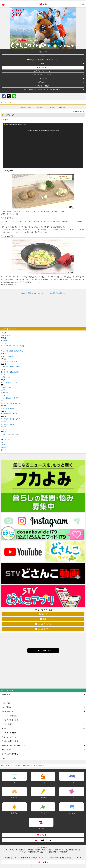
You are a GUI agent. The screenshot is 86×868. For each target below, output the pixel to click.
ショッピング (72, 813)
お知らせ (77, 850)
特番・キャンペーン (9, 737)
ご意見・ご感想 (66, 858)
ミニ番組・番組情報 (9, 733)
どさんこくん (7, 758)
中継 (42, 63)
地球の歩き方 (42, 82)
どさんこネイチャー (44, 629)
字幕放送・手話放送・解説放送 (13, 745)
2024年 (3, 447)
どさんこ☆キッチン (42, 67)
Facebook (4, 96)
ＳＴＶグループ (25, 852)
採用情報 (21, 850)
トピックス (6, 703)
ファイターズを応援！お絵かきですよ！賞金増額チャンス (42, 90)
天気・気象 (14, 813)
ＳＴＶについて (43, 848)
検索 (83, 4)
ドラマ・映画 (7, 724)
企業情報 (30, 850)
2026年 (3, 442)
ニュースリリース (12, 850)
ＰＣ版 (43, 862)
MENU (3, 4)
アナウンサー (43, 798)
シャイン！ (6, 699)
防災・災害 (14, 798)
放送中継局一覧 (7, 750)
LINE (14, 96)
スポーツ (5, 728)
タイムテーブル (7, 711)
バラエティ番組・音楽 (10, 720)
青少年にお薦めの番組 (10, 741)
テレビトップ (7, 694)
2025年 (3, 445)
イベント (72, 798)
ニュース (72, 782)
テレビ (7, 766)
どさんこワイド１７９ (16, 766)
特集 (42, 56)
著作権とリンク (35, 858)
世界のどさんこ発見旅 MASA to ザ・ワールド (42, 60)
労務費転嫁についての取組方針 (58, 852)
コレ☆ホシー (42, 78)
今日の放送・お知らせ (42, 86)
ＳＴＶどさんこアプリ (10, 754)
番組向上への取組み (41, 850)
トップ (3, 766)
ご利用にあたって (11, 858)
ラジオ (43, 782)
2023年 (3, 450)
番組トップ (43, 52)
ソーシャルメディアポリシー (51, 858)
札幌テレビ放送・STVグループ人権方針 (61, 850)
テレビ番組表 (7, 707)
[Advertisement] (43, 311)
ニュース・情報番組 (9, 716)
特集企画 (44, 614)
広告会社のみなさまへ (38, 852)
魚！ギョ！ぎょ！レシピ (42, 71)
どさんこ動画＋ (41, 828)
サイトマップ (77, 858)
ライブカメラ (43, 813)
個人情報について (23, 858)
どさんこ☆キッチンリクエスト (42, 75)
